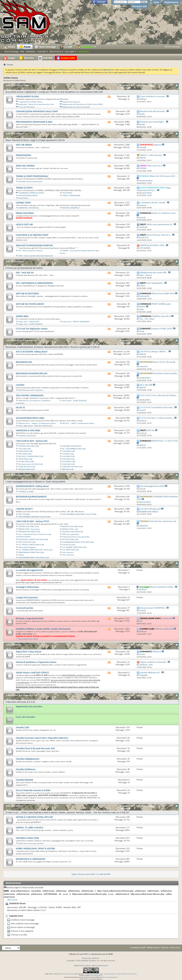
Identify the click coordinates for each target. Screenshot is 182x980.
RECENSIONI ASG (24, 362)
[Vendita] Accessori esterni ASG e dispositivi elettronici (42, 738)
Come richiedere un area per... (153, 96)
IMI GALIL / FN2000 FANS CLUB (31, 456)
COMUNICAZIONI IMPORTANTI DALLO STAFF (37, 111)
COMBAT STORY (23, 203)
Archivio (165, 947)
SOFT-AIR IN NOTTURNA (27, 294)
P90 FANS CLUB (68, 459)
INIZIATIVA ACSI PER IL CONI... (153, 245)
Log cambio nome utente (28, 639)
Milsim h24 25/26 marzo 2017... (163, 176)
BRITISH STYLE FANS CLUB (72, 526)
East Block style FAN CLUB (72, 532)
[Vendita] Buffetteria (26, 769)
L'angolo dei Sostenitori (27, 597)
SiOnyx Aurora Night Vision (163, 293)
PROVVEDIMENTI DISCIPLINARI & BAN (34, 122)
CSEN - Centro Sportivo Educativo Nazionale (36, 256)
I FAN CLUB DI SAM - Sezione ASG (32, 441)
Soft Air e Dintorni (15, 134)
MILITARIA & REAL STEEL (27, 838)
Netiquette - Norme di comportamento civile (36, 104)
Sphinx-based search (100, 966)
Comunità (41, 51)
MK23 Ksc (150, 430)
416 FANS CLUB (68, 456)
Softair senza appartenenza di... (160, 224)
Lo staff (66, 47)
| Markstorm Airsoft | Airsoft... (153, 203)
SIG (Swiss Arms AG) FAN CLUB (30, 464)
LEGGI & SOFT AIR (24, 224)
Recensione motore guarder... (166, 373)
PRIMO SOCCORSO (25, 213)
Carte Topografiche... (155, 283)
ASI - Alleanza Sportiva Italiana (30, 251)
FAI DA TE (20, 408)
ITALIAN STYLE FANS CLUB (29, 526)
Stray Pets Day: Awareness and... (164, 521)
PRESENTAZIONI (23, 155)
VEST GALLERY (24, 514)
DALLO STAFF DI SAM (17, 85)
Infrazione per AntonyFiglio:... (153, 122)
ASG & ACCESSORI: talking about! (32, 352)
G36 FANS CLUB (68, 451)
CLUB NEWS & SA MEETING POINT (32, 235)
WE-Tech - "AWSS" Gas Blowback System (78, 423)
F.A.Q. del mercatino (26, 717)
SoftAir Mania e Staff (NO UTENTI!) (32, 673)
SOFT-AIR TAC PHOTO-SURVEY (30, 304)
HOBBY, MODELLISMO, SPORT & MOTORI (35, 849)
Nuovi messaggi (11, 51)
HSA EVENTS (67, 193)
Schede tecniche (69, 545)
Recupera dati (139, 6)
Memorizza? (121, 6)
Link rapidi (69, 51)
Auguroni (158, 145)
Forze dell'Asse (68, 555)
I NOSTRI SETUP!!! (24, 509)
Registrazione (171, 2)
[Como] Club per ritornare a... (159, 235)
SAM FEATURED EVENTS (28, 196)
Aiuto (156, 2)
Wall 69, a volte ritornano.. (152, 155)
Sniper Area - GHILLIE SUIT (29, 322)
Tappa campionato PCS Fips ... (154, 189)
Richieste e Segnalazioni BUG (30, 618)
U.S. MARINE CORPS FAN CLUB (74, 547)
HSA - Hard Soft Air (25, 273)
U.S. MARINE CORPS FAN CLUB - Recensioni (36, 550)
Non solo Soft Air (15, 806)
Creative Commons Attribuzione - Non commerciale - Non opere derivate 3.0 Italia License (111, 974)
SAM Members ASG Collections (31, 390)
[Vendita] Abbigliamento (28, 759)
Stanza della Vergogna (27, 547)
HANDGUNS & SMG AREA (28, 430)
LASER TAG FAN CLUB (27, 467)
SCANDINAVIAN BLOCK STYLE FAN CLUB (78, 542)
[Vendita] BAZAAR (24, 780)
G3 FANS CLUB (68, 454)
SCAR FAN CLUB (68, 464)
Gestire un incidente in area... (164, 213)
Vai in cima (175, 947)
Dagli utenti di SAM (16, 563)
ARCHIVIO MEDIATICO (71, 208)
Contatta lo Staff (138, 947)
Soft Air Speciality (15, 262)
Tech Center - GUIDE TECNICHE (74, 401)
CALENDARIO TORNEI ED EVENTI (31, 193)
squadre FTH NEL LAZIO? (162, 329)
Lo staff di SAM (103, 874)
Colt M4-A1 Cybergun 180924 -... (154, 352)
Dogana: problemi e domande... (154, 662)
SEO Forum (12, 900)
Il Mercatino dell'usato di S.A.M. (22, 695)
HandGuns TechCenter (27, 436)
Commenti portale (25, 608)
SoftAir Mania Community (66, 974)
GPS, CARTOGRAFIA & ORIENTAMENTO (34, 283)
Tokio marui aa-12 (155, 166)
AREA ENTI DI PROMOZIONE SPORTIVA (34, 245)
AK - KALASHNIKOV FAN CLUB (74, 449)
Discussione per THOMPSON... (153, 608)
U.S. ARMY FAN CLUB (70, 550)
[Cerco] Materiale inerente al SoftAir (33, 790)
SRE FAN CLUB (68, 469)
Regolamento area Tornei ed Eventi (76, 107)
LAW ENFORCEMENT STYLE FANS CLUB (34, 558)
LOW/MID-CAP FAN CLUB (72, 467)
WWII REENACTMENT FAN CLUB (31, 552)
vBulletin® (96, 958)
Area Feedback (14, 645)
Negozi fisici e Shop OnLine (29, 652)
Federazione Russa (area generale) (76, 537)
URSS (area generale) (70, 534)
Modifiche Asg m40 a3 (161, 316)
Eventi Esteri (23, 198)
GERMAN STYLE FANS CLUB (29, 532)
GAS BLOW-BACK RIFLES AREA (30, 418)
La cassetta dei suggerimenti (29, 570)
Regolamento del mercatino (29, 707)
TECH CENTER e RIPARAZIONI (30, 395)
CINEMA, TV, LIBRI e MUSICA (30, 828)
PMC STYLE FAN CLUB (27, 542)
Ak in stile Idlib (146, 385)
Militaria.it (157, 652)
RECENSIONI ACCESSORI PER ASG (32, 373)
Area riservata (68, 552)
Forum (25, 47)
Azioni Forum (55, 51)
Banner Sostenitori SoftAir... (163, 587)
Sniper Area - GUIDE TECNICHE (31, 324)
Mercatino (27, 58)
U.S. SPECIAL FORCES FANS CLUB (31, 545)
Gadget (9, 58)
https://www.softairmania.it (110, 977)
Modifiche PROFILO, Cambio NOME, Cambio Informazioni (43, 629)
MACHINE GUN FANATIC (72, 446)
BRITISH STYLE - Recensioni (29, 529)
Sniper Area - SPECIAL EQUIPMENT (76, 322)
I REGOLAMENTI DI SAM (27, 96)
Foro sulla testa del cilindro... (165, 395)
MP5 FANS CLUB (25, 454)
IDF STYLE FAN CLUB (70, 539)
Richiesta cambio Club (164, 629)
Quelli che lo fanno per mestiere (31, 843)
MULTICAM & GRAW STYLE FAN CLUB (33, 539)
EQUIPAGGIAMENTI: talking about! (32, 486)
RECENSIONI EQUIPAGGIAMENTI (31, 497)
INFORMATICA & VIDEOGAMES (31, 859)
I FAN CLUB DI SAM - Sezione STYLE (32, 521)
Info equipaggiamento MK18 (152, 486)
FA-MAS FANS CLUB (26, 462)
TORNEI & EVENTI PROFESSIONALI (32, 176)
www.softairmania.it (97, 975)
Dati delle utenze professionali (30, 182)
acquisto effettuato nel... (151, 673)
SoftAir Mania (153, 947)
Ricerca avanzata (172, 47)
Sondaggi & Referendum (27, 587)
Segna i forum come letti (83, 874)
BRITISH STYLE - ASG (70, 529)
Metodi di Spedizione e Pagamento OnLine (36, 662)
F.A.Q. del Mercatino (27, 107)
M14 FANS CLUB (69, 462)
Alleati (21, 555)
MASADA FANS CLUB (27, 469)
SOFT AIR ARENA (24, 145)
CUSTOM (20, 385)
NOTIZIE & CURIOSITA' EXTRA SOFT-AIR (34, 817)
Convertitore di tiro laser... (163, 407)
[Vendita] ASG (22, 727)
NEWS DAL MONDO (25, 166)
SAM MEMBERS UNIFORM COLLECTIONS (34, 517)
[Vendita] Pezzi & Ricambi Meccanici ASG (35, 748)
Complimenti (167, 618)
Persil (43, 910)
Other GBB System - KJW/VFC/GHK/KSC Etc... (36, 426)
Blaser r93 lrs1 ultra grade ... (165, 362)
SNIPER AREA (22, 316)
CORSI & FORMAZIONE (71, 196)
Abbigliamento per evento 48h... (154, 273)
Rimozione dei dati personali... (153, 111)
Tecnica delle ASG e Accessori (22, 341)
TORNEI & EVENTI (24, 188)
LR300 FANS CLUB (25, 451)
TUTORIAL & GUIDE (26, 492)
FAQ (22, 51)
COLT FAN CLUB (25, 449)
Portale (9, 47)
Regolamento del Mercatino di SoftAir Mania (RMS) (82, 104)
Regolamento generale (71, 102)
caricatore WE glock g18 (150, 509)
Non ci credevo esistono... (163, 418)
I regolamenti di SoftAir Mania (30, 102)
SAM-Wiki (45, 58)
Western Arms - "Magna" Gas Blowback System (37, 423)
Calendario (30, 51)
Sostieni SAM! (66, 58)
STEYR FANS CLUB (25, 459)
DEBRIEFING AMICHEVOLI (29, 208)
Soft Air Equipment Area (18, 475)
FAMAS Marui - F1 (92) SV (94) (165, 441)
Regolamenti (86, 47)
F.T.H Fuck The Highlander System (32, 329)
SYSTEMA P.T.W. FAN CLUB (29, 446)
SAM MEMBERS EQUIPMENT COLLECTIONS (79, 514)
